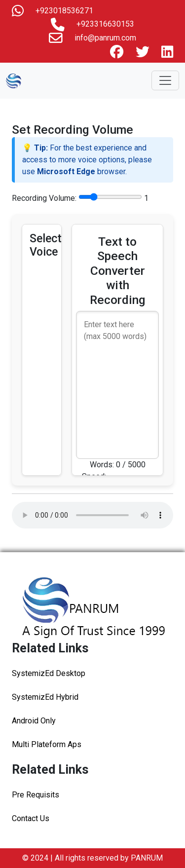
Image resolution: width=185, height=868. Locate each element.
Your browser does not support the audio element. (92, 515)
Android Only (34, 721)
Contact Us (31, 818)
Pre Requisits (36, 795)
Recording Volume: (44, 198)
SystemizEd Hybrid (45, 697)
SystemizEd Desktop (49, 673)
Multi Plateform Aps (47, 744)
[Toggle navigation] (165, 80)
